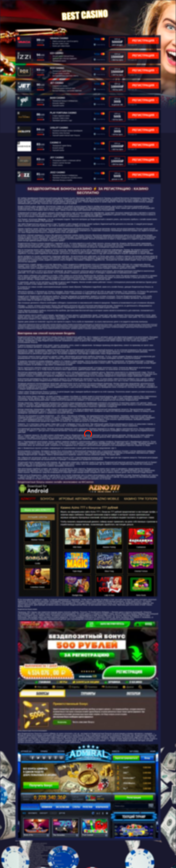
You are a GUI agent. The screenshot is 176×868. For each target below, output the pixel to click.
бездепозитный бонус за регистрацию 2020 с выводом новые (40, 861)
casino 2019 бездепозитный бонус (31, 857)
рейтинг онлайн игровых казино (30, 866)
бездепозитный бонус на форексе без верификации (37, 847)
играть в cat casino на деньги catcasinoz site (34, 863)
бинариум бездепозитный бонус (30, 854)
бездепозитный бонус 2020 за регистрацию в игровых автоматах (41, 864)
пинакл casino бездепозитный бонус (32, 845)
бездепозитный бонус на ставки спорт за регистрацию (38, 849)
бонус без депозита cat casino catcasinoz (33, 843)
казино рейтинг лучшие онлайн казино (32, 859)
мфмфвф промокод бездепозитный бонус (34, 850)
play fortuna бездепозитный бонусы (31, 852)
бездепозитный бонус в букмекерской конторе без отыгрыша (40, 856)
